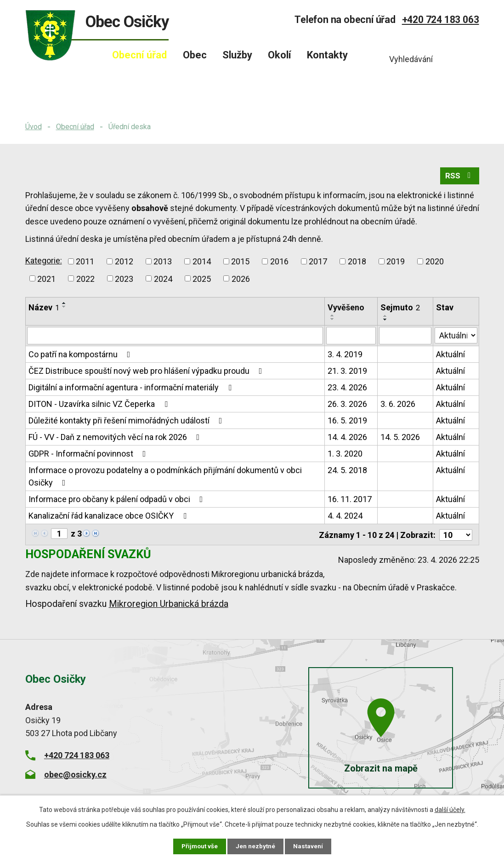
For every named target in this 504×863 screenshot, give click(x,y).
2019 (396, 263)
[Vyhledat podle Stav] (456, 337)
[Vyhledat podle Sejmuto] (406, 337)
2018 (357, 263)
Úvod (34, 127)
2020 (435, 263)
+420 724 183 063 (441, 20)
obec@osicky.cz (75, 775)
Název (44, 310)
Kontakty (327, 55)
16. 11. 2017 (350, 501)
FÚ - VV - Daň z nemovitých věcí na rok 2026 (116, 439)
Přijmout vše (199, 846)
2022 (85, 281)
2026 (241, 281)
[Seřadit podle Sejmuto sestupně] (386, 321)
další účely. (450, 809)
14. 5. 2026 (401, 439)
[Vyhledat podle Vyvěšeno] (351, 337)
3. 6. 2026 (398, 406)
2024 (163, 281)
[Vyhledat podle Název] (175, 337)
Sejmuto (401, 310)
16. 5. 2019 (348, 422)
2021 (46, 281)
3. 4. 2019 (345, 356)
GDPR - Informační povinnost (89, 455)
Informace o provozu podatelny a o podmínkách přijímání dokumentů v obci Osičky (165, 478)
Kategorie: (44, 262)
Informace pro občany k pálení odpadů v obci (118, 501)
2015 (240, 263)
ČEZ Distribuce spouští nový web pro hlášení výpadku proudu (147, 373)
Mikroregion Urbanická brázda (169, 605)
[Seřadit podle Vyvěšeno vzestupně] (333, 318)
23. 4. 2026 (348, 389)
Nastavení (309, 846)
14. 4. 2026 (348, 439)
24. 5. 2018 (348, 472)
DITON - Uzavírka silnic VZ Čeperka (100, 406)
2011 (85, 263)
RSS (459, 178)
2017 (318, 263)
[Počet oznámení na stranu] (456, 536)
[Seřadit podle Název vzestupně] (64, 305)
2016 (279, 263)
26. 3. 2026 (348, 406)
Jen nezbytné (256, 846)
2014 (202, 263)
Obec (195, 55)
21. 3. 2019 (348, 373)
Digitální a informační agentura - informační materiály (132, 389)
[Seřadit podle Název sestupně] (64, 309)
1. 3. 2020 (345, 455)
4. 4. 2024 (345, 517)
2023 (124, 281)
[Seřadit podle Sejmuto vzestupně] (386, 318)
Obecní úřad (75, 127)
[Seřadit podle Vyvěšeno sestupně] (333, 321)
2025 (202, 281)
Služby (237, 55)
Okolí (280, 55)
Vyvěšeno (346, 310)
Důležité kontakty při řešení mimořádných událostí (127, 422)
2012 (124, 263)
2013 (163, 263)
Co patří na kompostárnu (81, 356)
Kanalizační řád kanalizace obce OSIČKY (109, 517)
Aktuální (451, 356)
